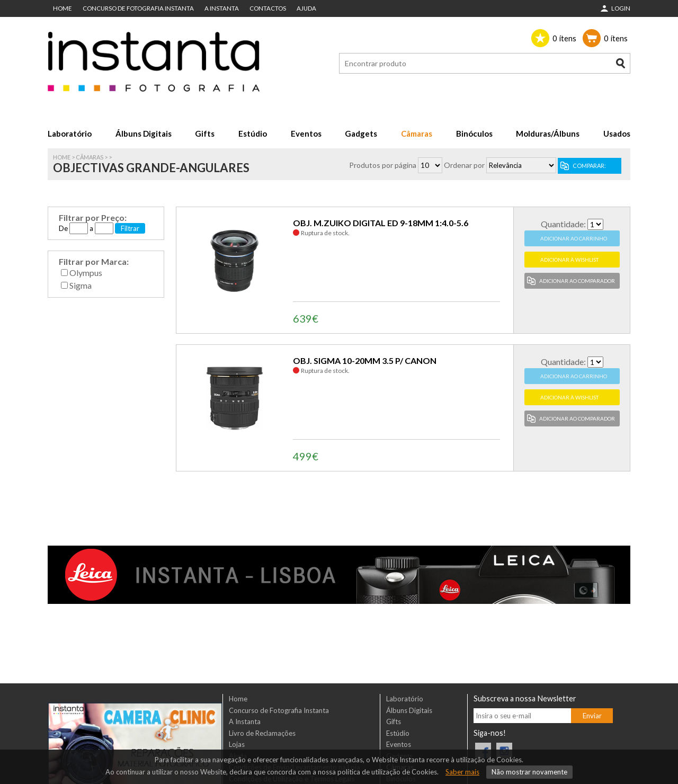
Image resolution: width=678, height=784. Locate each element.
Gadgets (361, 133)
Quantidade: (563, 224)
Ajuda (306, 8)
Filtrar (130, 228)
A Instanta (222, 8)
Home (63, 8)
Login (621, 8)
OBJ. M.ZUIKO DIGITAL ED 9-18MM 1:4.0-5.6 (381, 223)
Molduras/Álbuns (548, 133)
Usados (617, 133)
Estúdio (253, 133)
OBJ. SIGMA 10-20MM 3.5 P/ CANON (365, 360)
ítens (564, 38)
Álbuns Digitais (144, 133)
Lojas (237, 744)
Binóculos (474, 133)
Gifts (205, 133)
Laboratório (70, 133)
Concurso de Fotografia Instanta (138, 8)
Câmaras (417, 133)
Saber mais (462, 772)
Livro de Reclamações (262, 733)
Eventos (306, 133)
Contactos (268, 8)
